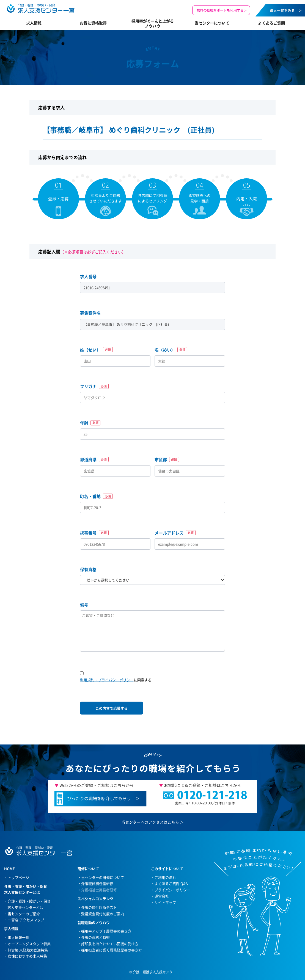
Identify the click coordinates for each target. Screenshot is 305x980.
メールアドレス (175, 533)
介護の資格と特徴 (95, 937)
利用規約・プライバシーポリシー (107, 680)
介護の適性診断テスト (99, 907)
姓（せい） (96, 350)
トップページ (18, 877)
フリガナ (94, 386)
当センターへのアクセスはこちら (150, 822)
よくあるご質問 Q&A (171, 883)
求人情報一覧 (18, 937)
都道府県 (94, 459)
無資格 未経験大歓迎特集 (28, 950)
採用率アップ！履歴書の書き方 (106, 931)
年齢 (90, 423)
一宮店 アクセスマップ (26, 920)
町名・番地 (96, 496)
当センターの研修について (103, 877)
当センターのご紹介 (24, 914)
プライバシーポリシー (172, 890)
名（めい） (171, 350)
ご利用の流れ (165, 877)
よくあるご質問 (271, 23)
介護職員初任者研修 (97, 883)
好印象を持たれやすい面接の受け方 (110, 944)
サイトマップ (165, 902)
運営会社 (162, 896)
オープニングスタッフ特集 (29, 944)
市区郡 (167, 459)
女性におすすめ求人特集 (27, 956)
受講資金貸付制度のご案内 (103, 914)
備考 (84, 605)
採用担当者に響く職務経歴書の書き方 (112, 950)
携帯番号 (94, 533)
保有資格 (88, 569)
